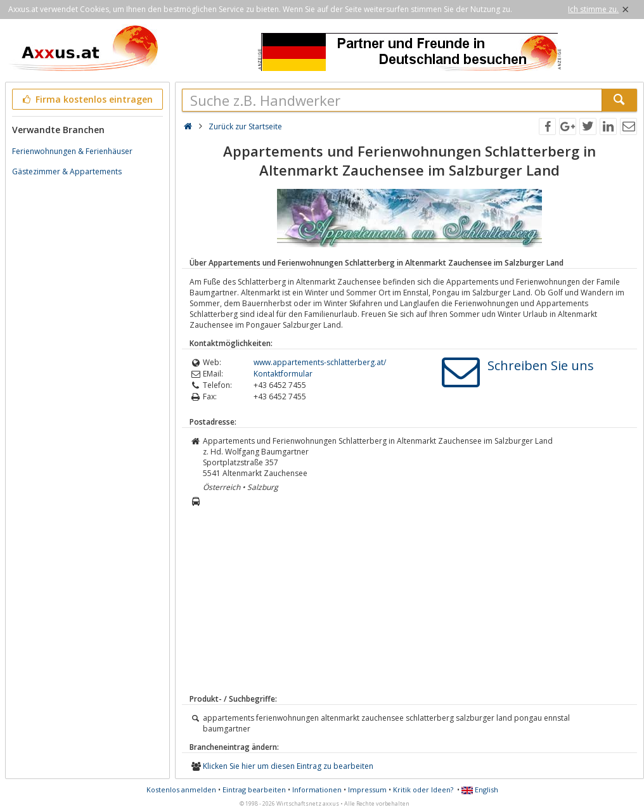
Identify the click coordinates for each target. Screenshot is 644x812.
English (480, 789)
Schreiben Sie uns (541, 365)
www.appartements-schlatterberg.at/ (320, 362)
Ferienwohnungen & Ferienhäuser (72, 151)
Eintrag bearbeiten (254, 789)
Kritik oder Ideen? (423, 789)
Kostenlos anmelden (181, 789)
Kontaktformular (283, 374)
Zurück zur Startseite (245, 126)
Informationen (317, 789)
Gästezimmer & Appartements (67, 171)
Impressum (367, 789)
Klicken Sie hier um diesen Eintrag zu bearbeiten (288, 766)
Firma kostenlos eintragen (87, 99)
